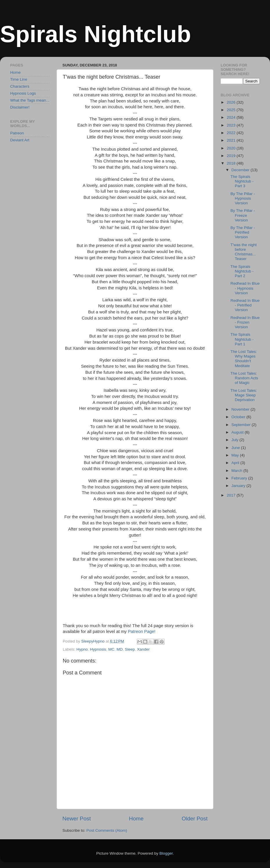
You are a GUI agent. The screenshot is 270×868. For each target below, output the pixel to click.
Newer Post (77, 819)
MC (111, 649)
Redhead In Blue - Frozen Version (245, 322)
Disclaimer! (20, 107)
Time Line (19, 79)
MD (119, 649)
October (239, 417)
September (242, 425)
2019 (232, 156)
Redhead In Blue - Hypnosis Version (245, 288)
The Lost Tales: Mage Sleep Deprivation (244, 395)
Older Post (195, 819)
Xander (143, 649)
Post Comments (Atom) (107, 830)
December (241, 170)
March (237, 471)
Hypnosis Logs (23, 93)
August (238, 432)
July (235, 440)
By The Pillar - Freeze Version (243, 215)
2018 (232, 163)
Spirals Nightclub (96, 34)
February (240, 478)
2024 (232, 117)
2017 (232, 495)
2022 (232, 133)
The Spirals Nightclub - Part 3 (242, 181)
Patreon (17, 133)
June (236, 448)
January (239, 486)
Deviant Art (20, 140)
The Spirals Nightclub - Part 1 (242, 339)
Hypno (82, 649)
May (236, 455)
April (236, 463)
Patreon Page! (142, 631)
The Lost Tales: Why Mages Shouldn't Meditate (244, 359)
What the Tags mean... (30, 100)
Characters (20, 86)
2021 (232, 140)
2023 (232, 125)
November (241, 409)
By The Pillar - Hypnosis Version (243, 198)
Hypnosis (98, 649)
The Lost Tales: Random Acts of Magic (244, 378)
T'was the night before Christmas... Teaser (244, 252)
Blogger (166, 853)
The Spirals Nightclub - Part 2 (242, 271)
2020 (232, 148)
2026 (232, 102)
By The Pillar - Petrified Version (243, 232)
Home (136, 819)
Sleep (130, 649)
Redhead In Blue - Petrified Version (245, 305)
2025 (232, 110)
